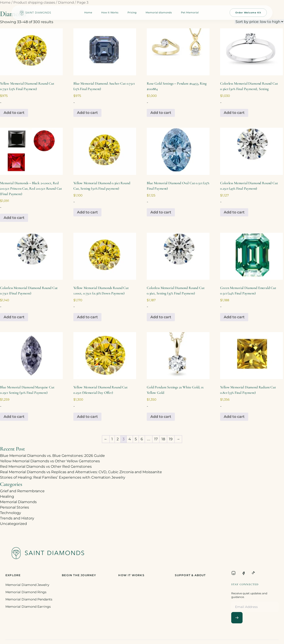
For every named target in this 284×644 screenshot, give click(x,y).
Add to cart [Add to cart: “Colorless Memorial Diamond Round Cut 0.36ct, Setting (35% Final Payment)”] (161, 317)
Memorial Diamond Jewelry (27, 585)
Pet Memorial (190, 12)
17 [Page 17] (156, 439)
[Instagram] (233, 573)
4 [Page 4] (130, 439)
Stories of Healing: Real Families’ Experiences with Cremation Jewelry (63, 477)
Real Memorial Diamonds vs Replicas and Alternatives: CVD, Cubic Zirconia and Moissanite (81, 472)
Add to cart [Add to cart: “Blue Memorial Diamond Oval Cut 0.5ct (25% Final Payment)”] (161, 212)
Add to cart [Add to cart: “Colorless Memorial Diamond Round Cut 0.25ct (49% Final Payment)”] (234, 212)
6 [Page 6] (142, 439)
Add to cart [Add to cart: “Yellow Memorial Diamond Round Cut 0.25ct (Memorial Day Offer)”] (87, 417)
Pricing (132, 12)
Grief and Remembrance (22, 491)
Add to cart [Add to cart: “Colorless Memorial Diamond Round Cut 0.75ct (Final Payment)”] (14, 317)
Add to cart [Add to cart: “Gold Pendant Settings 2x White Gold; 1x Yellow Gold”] (161, 417)
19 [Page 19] (171, 439)
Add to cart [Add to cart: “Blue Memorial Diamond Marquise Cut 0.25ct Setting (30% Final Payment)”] (14, 417)
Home (88, 12)
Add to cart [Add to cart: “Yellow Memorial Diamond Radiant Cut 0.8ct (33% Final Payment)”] (234, 417)
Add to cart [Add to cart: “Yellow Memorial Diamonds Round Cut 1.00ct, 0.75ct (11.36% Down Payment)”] (87, 317)
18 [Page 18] (163, 439)
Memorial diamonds (159, 12)
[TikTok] (253, 573)
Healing (7, 496)
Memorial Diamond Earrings (28, 607)
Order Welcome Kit (248, 13)
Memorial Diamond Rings (26, 592)
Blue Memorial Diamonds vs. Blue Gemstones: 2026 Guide (52, 456)
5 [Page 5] (136, 439)
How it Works (110, 12)
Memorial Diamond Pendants (29, 599)
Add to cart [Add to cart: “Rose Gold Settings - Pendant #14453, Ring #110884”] (161, 113)
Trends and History (17, 518)
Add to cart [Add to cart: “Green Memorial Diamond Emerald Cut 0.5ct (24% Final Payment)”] (234, 317)
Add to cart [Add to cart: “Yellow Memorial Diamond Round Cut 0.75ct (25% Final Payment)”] (14, 113)
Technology (11, 513)
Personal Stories (14, 507)
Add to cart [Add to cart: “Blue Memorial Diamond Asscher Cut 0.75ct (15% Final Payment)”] (87, 113)
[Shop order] (259, 22)
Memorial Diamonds (18, 502)
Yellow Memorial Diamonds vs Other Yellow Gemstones (50, 461)
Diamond (66, 2)
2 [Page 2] (118, 439)
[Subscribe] (237, 618)
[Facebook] (243, 573)
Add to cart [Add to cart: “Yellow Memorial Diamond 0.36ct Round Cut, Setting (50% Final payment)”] (87, 212)
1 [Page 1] (112, 439)
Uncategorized (13, 524)
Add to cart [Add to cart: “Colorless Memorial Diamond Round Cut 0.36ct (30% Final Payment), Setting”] (234, 113)
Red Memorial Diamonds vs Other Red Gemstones (46, 466)
